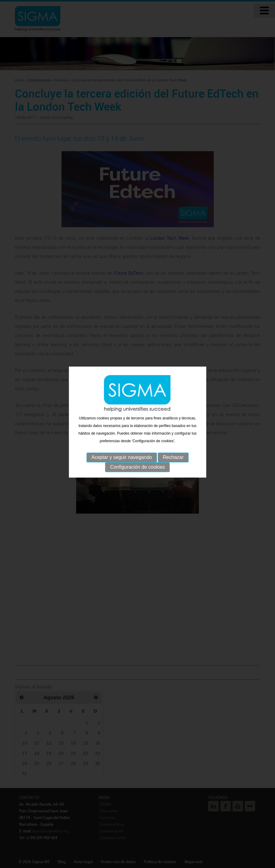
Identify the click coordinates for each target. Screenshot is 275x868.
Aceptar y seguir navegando (122, 452)
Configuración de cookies (138, 462)
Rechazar (173, 452)
